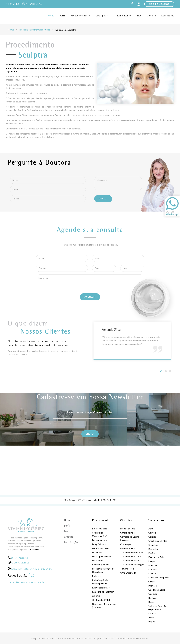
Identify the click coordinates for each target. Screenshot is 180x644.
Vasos (151, 617)
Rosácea (152, 598)
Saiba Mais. (35, 549)
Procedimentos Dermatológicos (34, 30)
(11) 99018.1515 (34, 4)
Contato (151, 16)
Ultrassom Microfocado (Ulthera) (104, 605)
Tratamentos (121, 16)
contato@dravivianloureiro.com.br (26, 582)
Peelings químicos (101, 564)
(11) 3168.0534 (13, 4)
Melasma (153, 569)
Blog (139, 16)
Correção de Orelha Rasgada (130, 538)
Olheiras (152, 581)
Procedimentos (79, 16)
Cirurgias (101, 16)
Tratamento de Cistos (131, 556)
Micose (152, 573)
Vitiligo (152, 621)
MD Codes (97, 560)
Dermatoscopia (100, 540)
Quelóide (153, 593)
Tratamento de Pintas (131, 560)
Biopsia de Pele (128, 528)
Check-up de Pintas (158, 540)
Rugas (151, 602)
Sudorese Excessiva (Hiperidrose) (158, 607)
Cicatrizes (153, 545)
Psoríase (153, 585)
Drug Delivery (99, 544)
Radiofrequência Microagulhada (100, 582)
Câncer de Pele (127, 532)
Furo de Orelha (127, 548)
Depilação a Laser (101, 548)
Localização (168, 16)
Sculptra (96, 595)
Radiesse (96, 576)
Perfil (62, 16)
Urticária (153, 613)
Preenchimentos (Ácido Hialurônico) (103, 570)
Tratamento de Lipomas (132, 552)
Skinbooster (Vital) (101, 600)
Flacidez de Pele (156, 557)
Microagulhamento (101, 556)
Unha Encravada (128, 572)
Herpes (152, 561)
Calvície (152, 532)
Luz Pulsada (98, 552)
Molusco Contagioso (158, 577)
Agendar (90, 297)
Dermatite (153, 549)
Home (51, 16)
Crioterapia (126, 544)
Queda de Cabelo (157, 589)
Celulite (152, 536)
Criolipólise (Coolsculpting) (100, 534)
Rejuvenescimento (101, 587)
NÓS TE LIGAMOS (159, 4)
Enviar (90, 434)
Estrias (152, 553)
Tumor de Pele (127, 568)
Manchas (153, 565)
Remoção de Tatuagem (103, 591)
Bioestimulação (100, 528)
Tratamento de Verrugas (132, 564)
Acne (151, 528)
